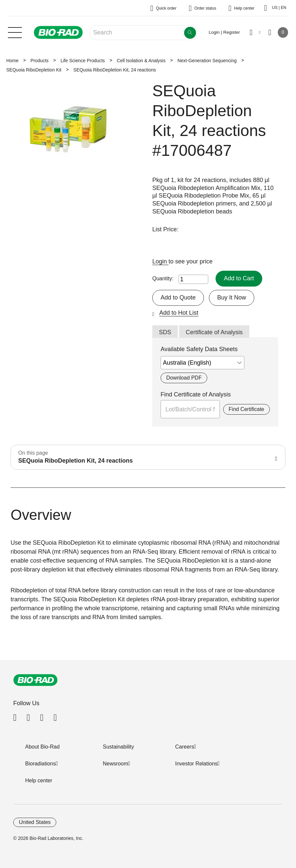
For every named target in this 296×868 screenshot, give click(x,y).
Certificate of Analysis (214, 332)
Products (40, 61)
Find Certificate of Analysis (196, 394)
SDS (165, 332)
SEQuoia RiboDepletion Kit (34, 70)
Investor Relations (196, 764)
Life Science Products (83, 61)
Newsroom (116, 764)
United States (35, 822)
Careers (185, 747)
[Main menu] (15, 32)
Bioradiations (41, 764)
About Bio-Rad (42, 747)
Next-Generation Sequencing (207, 61)
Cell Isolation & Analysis (141, 61)
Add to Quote (178, 297)
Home (12, 61)
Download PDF (184, 378)
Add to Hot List (179, 313)
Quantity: (163, 278)
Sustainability (119, 747)
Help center (39, 780)
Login (160, 261)
